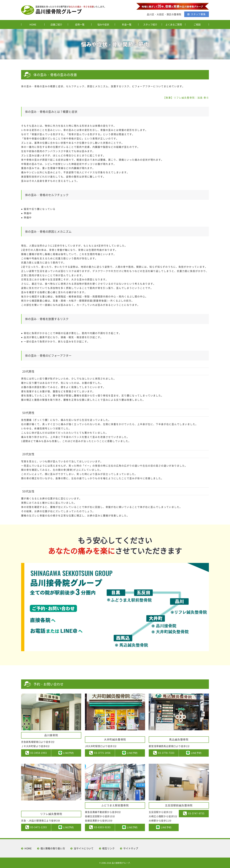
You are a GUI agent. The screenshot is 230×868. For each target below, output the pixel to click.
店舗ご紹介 (56, 24)
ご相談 (197, 24)
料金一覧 (127, 24)
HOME (33, 24)
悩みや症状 (103, 24)
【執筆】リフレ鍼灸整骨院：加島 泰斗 (186, 98)
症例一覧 (80, 24)
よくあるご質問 (174, 24)
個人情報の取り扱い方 (53, 848)
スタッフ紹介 (150, 24)
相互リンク (108, 848)
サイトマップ (131, 848)
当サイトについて (84, 848)
